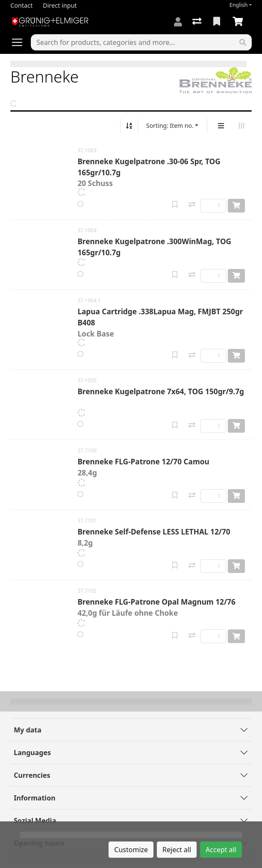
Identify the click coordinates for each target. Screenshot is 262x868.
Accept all (221, 850)
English (239, 5)
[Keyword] (132, 42)
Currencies (32, 775)
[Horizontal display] (241, 126)
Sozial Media (35, 821)
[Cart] (239, 22)
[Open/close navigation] (21, 42)
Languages (32, 753)
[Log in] (178, 22)
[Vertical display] (221, 126)
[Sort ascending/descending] (129, 126)
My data (28, 730)
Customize (131, 850)
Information (34, 798)
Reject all (177, 850)
